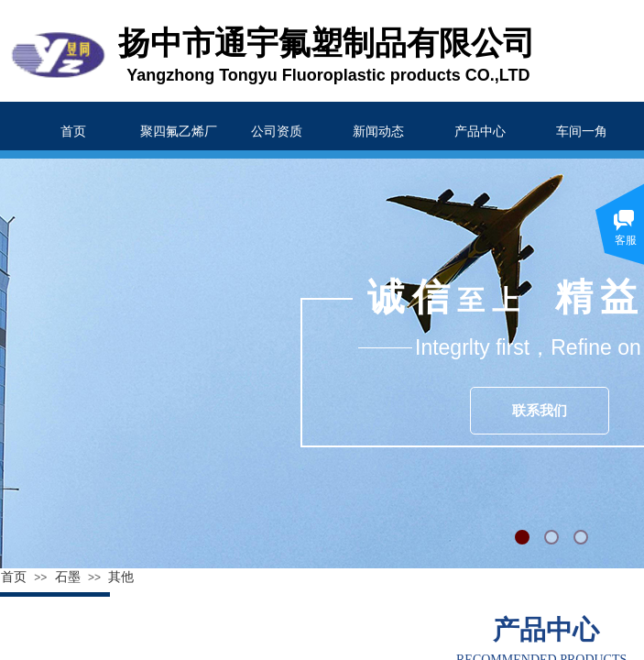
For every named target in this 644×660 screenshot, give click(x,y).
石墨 (68, 577)
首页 (14, 577)
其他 (121, 577)
